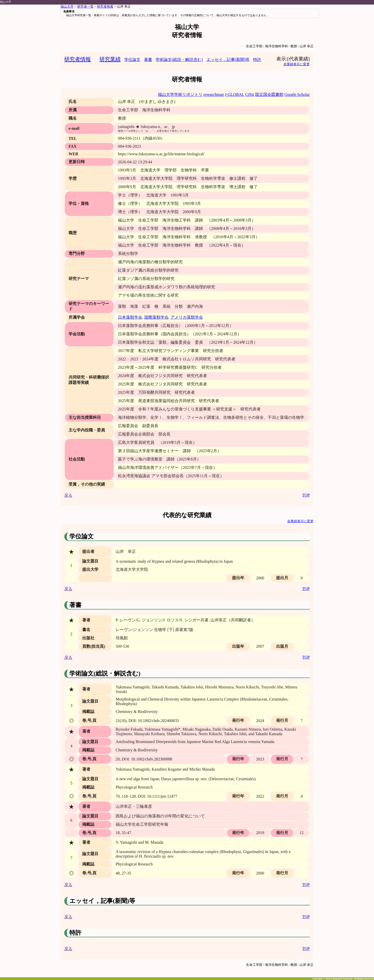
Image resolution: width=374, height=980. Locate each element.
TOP (306, 495)
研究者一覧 (85, 7)
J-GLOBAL (235, 94)
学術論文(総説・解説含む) (179, 60)
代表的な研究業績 (187, 515)
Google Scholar (297, 94)
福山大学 (6, 2)
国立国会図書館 (269, 94)
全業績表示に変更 (297, 64)
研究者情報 (78, 59)
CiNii (250, 94)
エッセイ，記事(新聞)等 (228, 60)
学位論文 (132, 60)
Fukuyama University (342, 979)
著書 (148, 60)
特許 (257, 60)
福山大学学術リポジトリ (180, 94)
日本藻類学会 (130, 317)
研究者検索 (105, 7)
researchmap (214, 94)
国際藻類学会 (156, 317)
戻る (68, 495)
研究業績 (110, 59)
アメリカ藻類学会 (187, 317)
